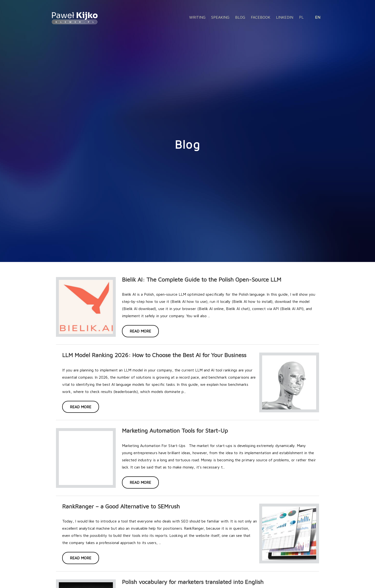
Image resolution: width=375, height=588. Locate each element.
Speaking (220, 17)
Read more (140, 331)
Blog (240, 17)
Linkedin (285, 17)
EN (318, 17)
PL (301, 17)
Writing (197, 17)
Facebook (261, 17)
